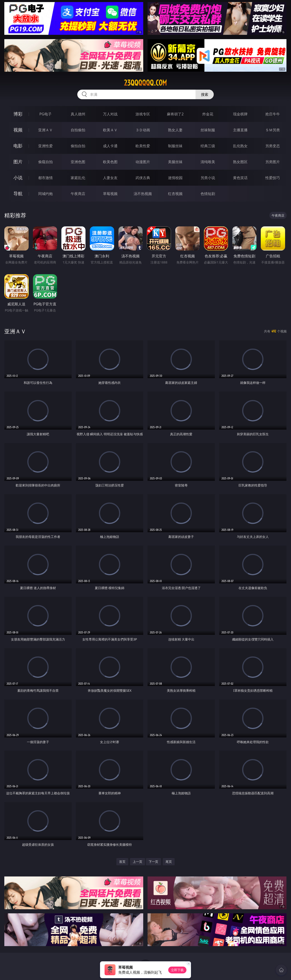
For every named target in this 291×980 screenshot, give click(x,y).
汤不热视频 (143, 194)
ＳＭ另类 (273, 130)
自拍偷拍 (78, 130)
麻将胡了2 (175, 114)
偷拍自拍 (78, 146)
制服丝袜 (175, 146)
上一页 (138, 862)
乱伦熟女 (240, 146)
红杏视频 (175, 194)
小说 (18, 178)
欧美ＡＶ (110, 130)
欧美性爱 (143, 146)
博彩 (18, 114)
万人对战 (110, 114)
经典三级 (208, 146)
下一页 (153, 862)
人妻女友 (110, 178)
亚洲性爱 (45, 146)
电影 (18, 146)
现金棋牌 (240, 114)
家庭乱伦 (78, 178)
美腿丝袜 (175, 162)
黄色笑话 (240, 178)
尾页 (169, 862)
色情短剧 (208, 194)
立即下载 (177, 970)
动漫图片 (143, 162)
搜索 (205, 94)
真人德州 (78, 114)
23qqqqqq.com (145, 83)
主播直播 (240, 130)
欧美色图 (110, 162)
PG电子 (45, 114)
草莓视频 (110, 194)
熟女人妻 (175, 130)
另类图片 (273, 162)
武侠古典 (143, 178)
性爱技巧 (273, 178)
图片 (18, 162)
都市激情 (45, 178)
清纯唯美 (208, 162)
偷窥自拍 (45, 162)
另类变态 (273, 146)
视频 (18, 130)
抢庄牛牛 (273, 114)
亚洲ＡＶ (45, 130)
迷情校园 (175, 178)
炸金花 (208, 114)
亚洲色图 (78, 162)
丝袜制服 (208, 130)
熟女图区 (240, 162)
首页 (122, 862)
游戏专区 (143, 114)
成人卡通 (110, 146)
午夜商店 (78, 194)
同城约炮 (45, 194)
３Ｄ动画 (143, 130)
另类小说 (208, 178)
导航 (18, 194)
